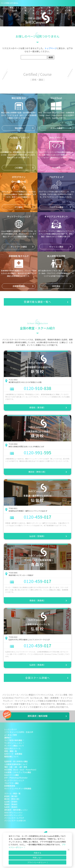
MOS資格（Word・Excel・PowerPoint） (21, 770)
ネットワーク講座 (19, 247)
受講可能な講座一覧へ (37, 302)
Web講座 (56, 168)
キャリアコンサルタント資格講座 (18, 788)
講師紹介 (8, 738)
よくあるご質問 (11, 735)
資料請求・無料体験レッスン (16, 810)
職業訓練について (11, 756)
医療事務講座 (19, 286)
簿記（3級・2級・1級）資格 (16, 767)
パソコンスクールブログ (14, 818)
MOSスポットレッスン (13, 815)
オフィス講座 (56, 128)
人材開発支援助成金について (16, 764)
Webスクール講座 (11, 775)
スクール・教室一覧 (12, 793)
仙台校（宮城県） (37, 536)
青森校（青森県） (37, 600)
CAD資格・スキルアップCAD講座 (18, 772)
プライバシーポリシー (37, 862)
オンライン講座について (14, 746)
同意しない (37, 858)
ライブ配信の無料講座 (13, 740)
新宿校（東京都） (37, 407)
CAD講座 (19, 168)
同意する (38, 853)
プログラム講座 (56, 207)
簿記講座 (19, 128)
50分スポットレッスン (13, 812)
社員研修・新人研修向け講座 (16, 761)
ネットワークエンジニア (14, 780)
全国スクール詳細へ (37, 678)
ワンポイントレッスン (13, 743)
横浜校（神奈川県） (37, 472)
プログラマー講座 (11, 783)
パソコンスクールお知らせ (15, 821)
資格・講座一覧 (11, 751)
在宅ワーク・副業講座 (13, 754)
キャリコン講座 (56, 247)
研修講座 (56, 286)
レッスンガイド (11, 729)
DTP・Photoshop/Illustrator (16, 778)
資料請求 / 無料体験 (37, 716)
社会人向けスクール (12, 748)
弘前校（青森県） (37, 665)
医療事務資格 (10, 786)
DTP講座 (19, 207)
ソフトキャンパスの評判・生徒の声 (19, 732)
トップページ (51, 48)
